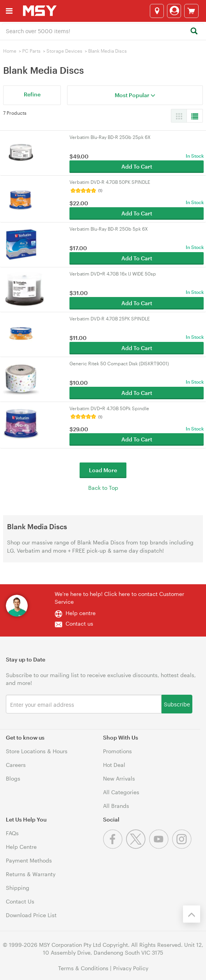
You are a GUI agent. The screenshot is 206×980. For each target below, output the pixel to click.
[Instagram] (183, 847)
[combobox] (103, 30)
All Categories (121, 792)
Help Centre (21, 847)
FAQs (12, 833)
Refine (32, 94)
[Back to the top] (192, 914)
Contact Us (20, 901)
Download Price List (31, 915)
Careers (16, 765)
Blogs (13, 778)
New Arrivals (119, 778)
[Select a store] (157, 11)
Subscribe (177, 704)
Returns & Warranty (31, 874)
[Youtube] (161, 847)
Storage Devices (64, 51)
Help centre (81, 613)
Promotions (117, 751)
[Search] (194, 31)
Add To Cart (137, 166)
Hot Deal (114, 765)
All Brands (116, 806)
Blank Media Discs (107, 51)
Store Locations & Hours (37, 751)
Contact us (79, 623)
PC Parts (31, 51)
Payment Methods (29, 860)
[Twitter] (138, 847)
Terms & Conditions (83, 968)
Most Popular (135, 95)
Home (10, 51)
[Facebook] (115, 847)
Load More (103, 470)
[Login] (174, 11)
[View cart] (191, 11)
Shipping (18, 888)
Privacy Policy (131, 968)
